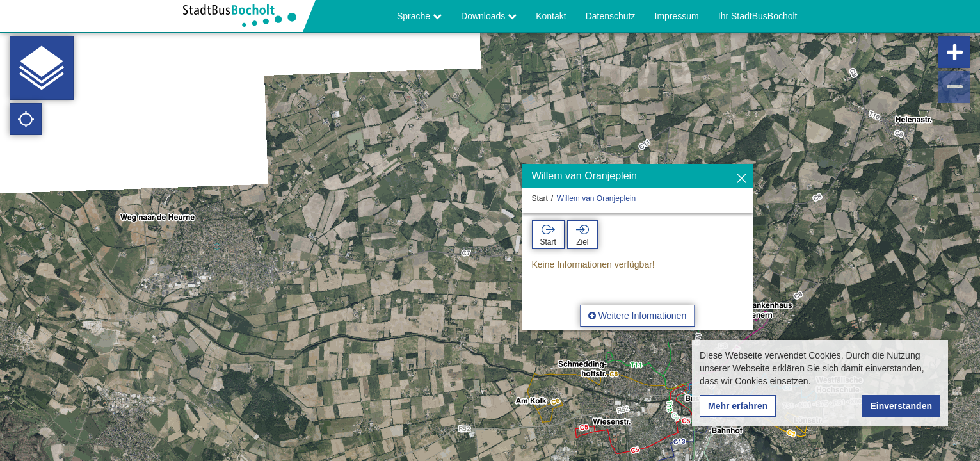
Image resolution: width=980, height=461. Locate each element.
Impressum (677, 16)
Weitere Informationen (637, 316)
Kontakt (551, 16)
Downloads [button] (489, 16)
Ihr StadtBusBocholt (758, 16)
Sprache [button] (419, 16)
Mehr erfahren (738, 406)
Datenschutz (611, 16)
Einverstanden (901, 406)
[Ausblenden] (742, 179)
